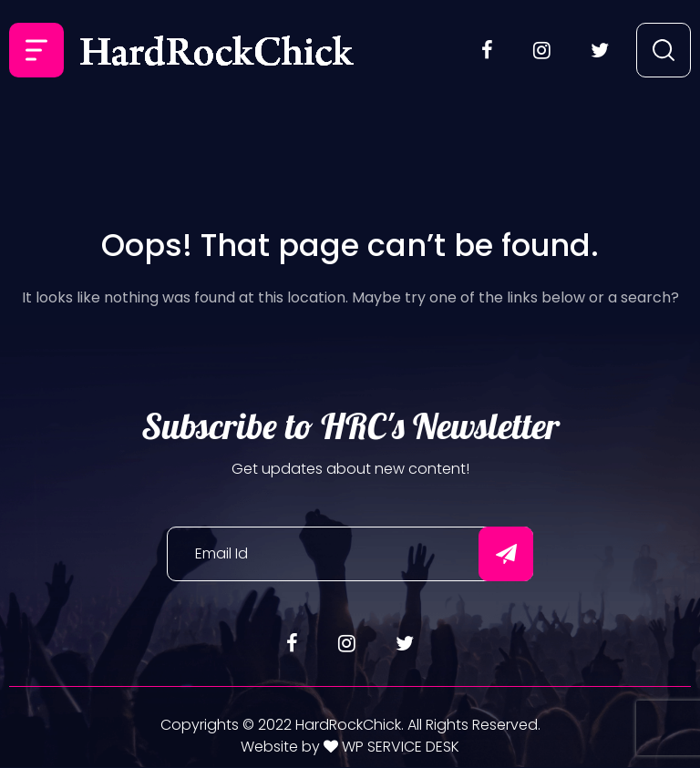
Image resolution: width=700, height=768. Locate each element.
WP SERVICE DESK (399, 747)
